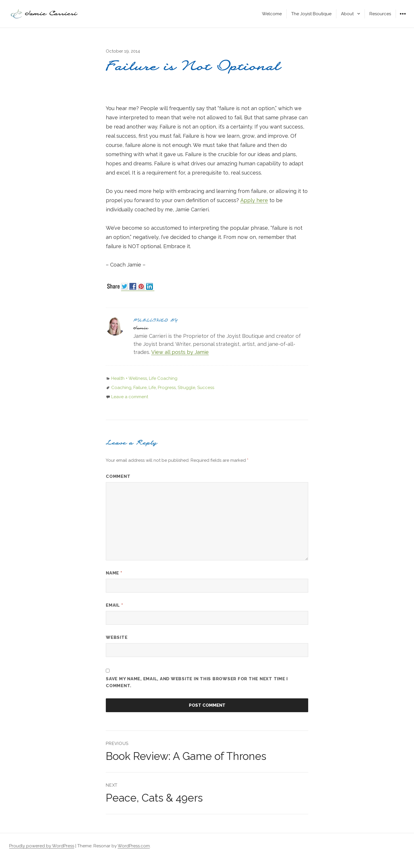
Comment (118, 476)
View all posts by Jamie (180, 352)
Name (114, 573)
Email (114, 605)
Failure (140, 388)
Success (206, 388)
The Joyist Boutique (311, 14)
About (347, 14)
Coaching (121, 388)
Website (117, 637)
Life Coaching (163, 378)
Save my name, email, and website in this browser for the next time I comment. (197, 682)
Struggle (186, 388)
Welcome (272, 14)
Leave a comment (130, 397)
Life (152, 388)
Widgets (403, 18)
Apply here (254, 200)
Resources (380, 14)
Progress (167, 388)
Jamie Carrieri (51, 14)
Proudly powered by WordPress (42, 846)
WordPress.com (134, 846)
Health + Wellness (129, 378)
